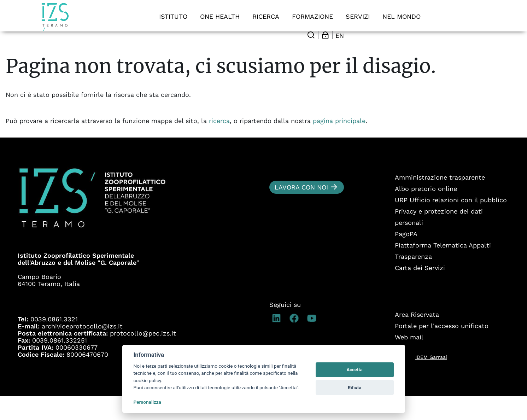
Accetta (354, 370)
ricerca (219, 145)
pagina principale (339, 145)
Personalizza (148, 402)
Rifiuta (355, 388)
